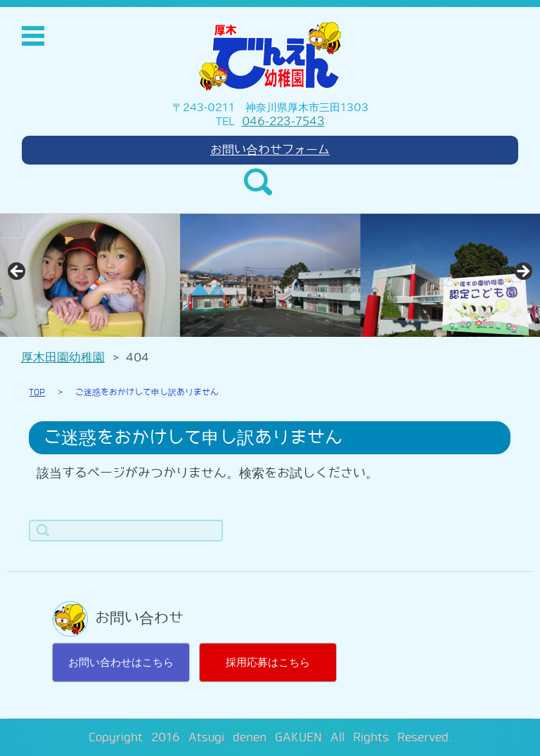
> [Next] (522, 272)
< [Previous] (18, 272)
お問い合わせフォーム (270, 150)
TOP (37, 392)
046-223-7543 (283, 121)
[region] (270, 275)
